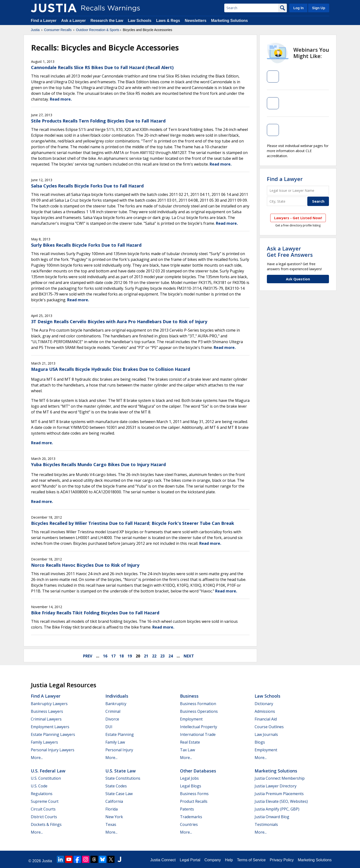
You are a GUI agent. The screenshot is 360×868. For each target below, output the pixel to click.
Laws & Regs (168, 21)
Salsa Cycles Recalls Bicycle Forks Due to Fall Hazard (87, 186)
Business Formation (198, 704)
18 (122, 656)
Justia (35, 30)
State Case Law (119, 794)
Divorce (112, 719)
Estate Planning (120, 734)
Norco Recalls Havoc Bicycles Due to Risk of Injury (85, 565)
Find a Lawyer (44, 21)
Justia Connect (163, 860)
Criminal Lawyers (46, 719)
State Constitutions (123, 778)
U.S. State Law (121, 771)
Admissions (265, 711)
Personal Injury (119, 750)
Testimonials (266, 824)
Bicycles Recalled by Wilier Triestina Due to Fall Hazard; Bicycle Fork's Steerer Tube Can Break (133, 523)
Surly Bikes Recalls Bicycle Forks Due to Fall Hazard (86, 245)
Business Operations (199, 711)
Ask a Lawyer (74, 21)
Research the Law (107, 21)
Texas (111, 824)
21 (146, 656)
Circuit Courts (43, 809)
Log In (299, 8)
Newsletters (196, 21)
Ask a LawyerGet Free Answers (290, 251)
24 (171, 656)
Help (229, 860)
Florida (112, 809)
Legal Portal (190, 860)
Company (212, 860)
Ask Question (298, 279)
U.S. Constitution (46, 778)
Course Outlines (269, 727)
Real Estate (190, 742)
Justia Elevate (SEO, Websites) (281, 801)
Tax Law (187, 750)
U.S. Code (39, 786)
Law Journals (266, 734)
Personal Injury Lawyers (53, 750)
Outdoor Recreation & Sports (98, 30)
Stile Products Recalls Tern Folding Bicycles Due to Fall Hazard (98, 121)
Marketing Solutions (229, 21)
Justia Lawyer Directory (276, 786)
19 (130, 656)
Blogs (260, 742)
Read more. (61, 99)
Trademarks (191, 817)
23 (162, 656)
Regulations (42, 794)
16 (105, 656)
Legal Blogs (191, 786)
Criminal (113, 711)
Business (189, 696)
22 (154, 656)
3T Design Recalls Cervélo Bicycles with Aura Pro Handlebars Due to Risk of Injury (119, 321)
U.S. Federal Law (48, 771)
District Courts (44, 817)
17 (113, 656)
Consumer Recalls (58, 30)
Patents (187, 809)
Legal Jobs (189, 778)
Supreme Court (45, 801)
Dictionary (264, 704)
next (189, 656)
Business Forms (194, 794)
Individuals (117, 696)
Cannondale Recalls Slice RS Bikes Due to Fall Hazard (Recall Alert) (102, 67)
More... (37, 758)
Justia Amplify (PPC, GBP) (277, 809)
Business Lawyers (47, 711)
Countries (189, 824)
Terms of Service (251, 860)
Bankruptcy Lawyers (49, 704)
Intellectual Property (199, 727)
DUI (109, 727)
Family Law (115, 742)
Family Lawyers (44, 742)
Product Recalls (194, 801)
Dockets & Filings (46, 824)
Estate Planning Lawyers (53, 734)
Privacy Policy (282, 860)
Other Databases (198, 771)
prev (88, 656)
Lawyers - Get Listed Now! (298, 218)
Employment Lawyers (50, 727)
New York (114, 817)
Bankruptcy (116, 704)
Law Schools (140, 21)
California (114, 801)
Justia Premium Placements (279, 794)
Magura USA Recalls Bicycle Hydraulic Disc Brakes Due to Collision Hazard (111, 369)
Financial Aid (266, 719)
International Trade (198, 734)
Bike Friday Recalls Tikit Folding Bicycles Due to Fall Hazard (95, 613)
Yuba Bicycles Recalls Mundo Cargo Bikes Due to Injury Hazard (98, 464)
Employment (191, 719)
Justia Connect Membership (280, 778)
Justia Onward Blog (272, 817)
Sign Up (319, 8)
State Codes (116, 786)
